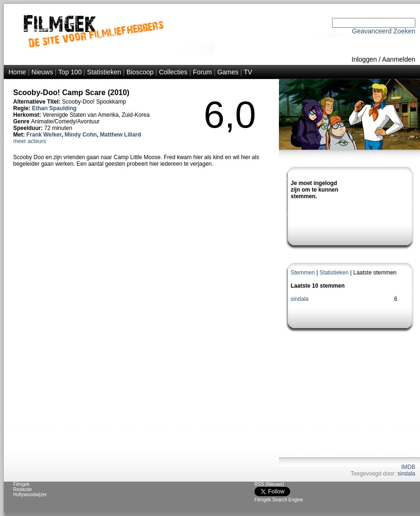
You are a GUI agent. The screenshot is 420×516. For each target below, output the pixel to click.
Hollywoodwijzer (30, 495)
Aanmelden (399, 59)
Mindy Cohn (81, 135)
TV (248, 72)
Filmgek (21, 484)
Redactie (22, 489)
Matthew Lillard (120, 135)
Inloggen (365, 59)
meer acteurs (30, 141)
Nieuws (42, 72)
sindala (300, 299)
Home (17, 72)
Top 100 (70, 72)
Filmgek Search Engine (279, 500)
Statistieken (104, 72)
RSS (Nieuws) (269, 484)
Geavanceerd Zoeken (384, 31)
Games (228, 72)
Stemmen (303, 273)
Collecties (173, 72)
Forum (202, 72)
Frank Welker (44, 135)
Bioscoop (140, 72)
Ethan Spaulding (54, 108)
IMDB (408, 467)
